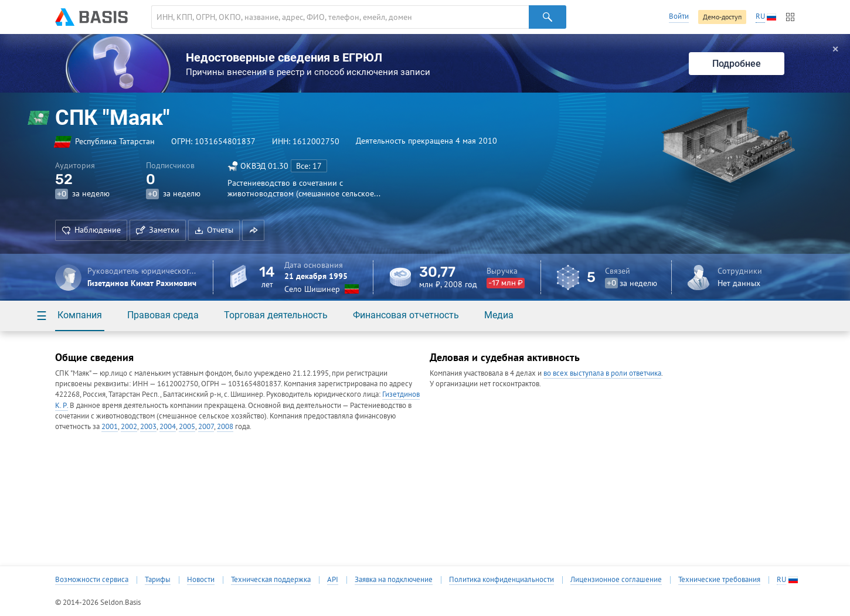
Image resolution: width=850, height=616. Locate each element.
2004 (168, 426)
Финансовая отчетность (406, 315)
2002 (129, 426)
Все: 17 (309, 166)
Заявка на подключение (394, 580)
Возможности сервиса (92, 580)
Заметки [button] (158, 230)
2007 (206, 426)
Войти (679, 16)
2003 (148, 426)
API (333, 580)
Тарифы (158, 580)
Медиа (499, 315)
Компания (80, 315)
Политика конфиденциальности (501, 580)
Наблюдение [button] (91, 230)
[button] (253, 230)
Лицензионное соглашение (616, 580)
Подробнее (737, 64)
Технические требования (719, 580)
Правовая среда (163, 315)
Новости (201, 580)
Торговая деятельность (276, 315)
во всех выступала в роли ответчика (602, 373)
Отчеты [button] (214, 230)
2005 (187, 426)
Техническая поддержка (271, 580)
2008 (225, 426)
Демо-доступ (722, 17)
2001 (110, 426)
